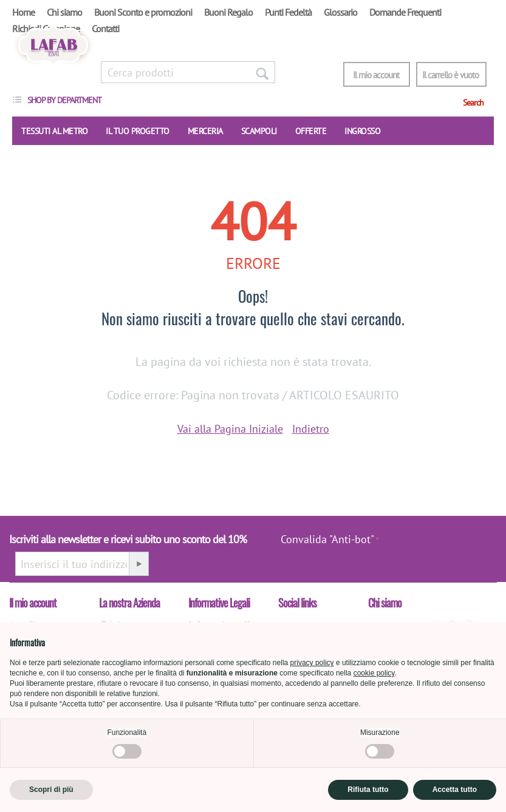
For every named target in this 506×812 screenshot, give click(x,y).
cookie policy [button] (374, 673)
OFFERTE (311, 131)
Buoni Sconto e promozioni (143, 12)
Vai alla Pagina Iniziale (230, 429)
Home (23, 12)
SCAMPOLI (259, 131)
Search (473, 103)
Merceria (205, 131)
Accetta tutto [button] (455, 790)
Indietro (311, 429)
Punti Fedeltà (288, 12)
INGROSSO (362, 131)
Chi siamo (64, 12)
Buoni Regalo (228, 12)
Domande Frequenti (405, 12)
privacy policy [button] (312, 663)
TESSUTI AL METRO (54, 131)
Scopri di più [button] (51, 790)
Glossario (340, 12)
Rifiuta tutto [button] (368, 790)
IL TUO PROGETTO (138, 131)
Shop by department (64, 100)
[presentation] (441, 546)
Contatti (105, 29)
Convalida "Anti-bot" (327, 539)
